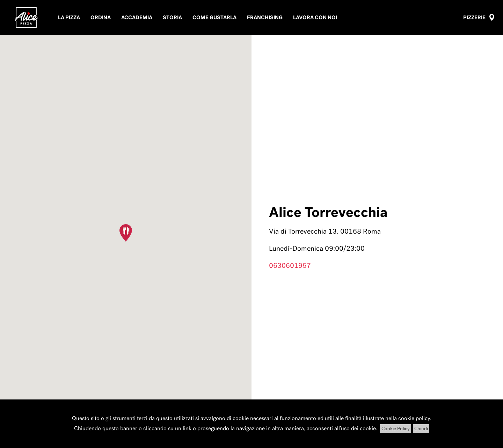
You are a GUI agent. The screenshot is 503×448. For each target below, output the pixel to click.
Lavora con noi (315, 17)
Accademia (137, 17)
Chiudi (421, 429)
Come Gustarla (214, 17)
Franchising (265, 17)
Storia (172, 17)
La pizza (69, 17)
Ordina (101, 17)
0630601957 (290, 265)
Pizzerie (474, 17)
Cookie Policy (396, 429)
